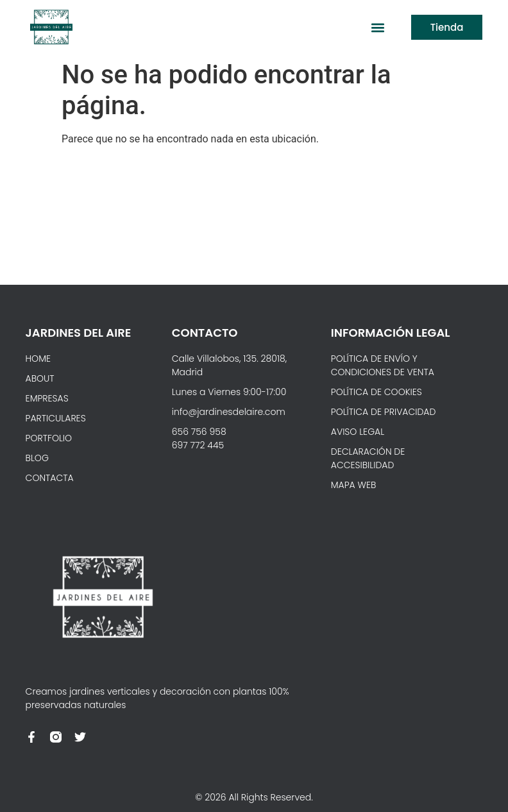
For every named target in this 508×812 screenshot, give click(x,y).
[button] (378, 27)
